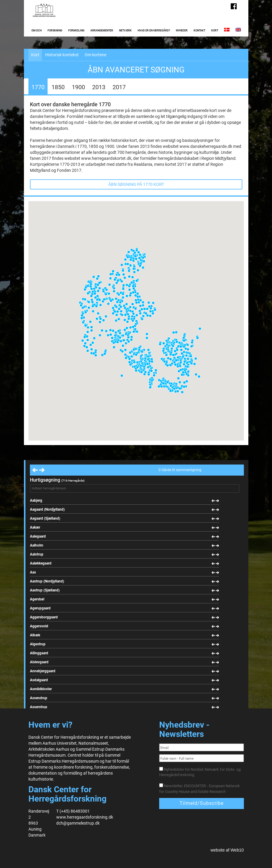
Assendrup (39, 698)
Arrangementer (102, 31)
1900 (78, 87)
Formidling (76, 31)
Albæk (35, 635)
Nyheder (182, 31)
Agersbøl (37, 599)
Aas (33, 572)
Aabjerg (36, 500)
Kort (215, 31)
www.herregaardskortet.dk (106, 158)
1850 (58, 87)
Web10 (237, 850)
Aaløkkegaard (41, 563)
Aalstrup (37, 554)
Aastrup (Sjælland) (45, 590)
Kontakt (199, 31)
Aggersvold (39, 626)
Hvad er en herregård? (154, 31)
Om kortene (95, 55)
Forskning (55, 31)
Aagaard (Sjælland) (45, 518)
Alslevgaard (39, 662)
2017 (119, 87)
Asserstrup (39, 707)
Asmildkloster (41, 689)
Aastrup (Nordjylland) (47, 581)
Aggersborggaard (44, 617)
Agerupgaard (40, 608)
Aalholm (37, 545)
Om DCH (37, 31)
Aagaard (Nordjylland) (47, 509)
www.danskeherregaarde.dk (206, 146)
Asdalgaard (39, 680)
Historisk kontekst (62, 55)
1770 (38, 87)
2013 (99, 87)
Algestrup (38, 644)
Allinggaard (39, 653)
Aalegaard (38, 536)
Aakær (35, 527)
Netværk (125, 31)
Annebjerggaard (43, 671)
